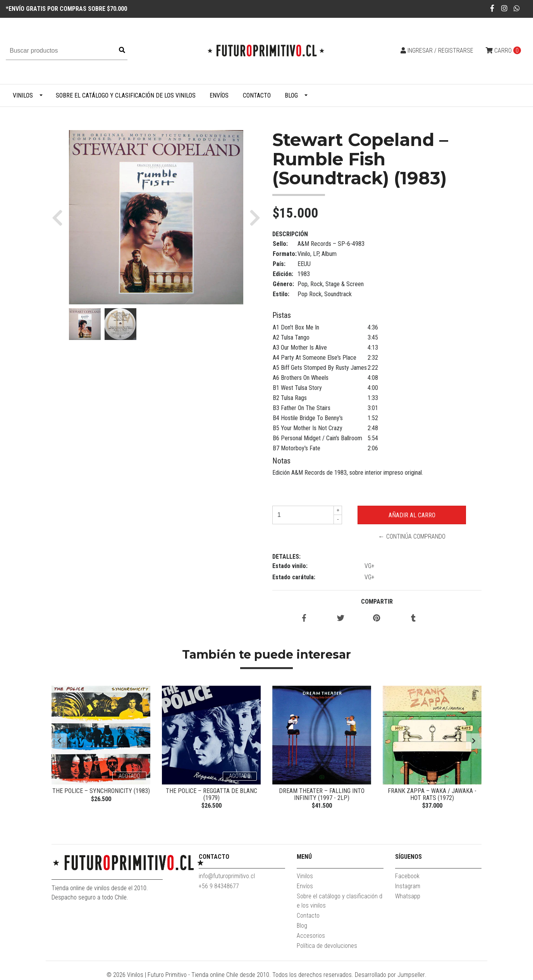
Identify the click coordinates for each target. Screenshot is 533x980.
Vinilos (23, 95)
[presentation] (59, 741)
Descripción (290, 234)
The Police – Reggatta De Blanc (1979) (211, 794)
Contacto (257, 95)
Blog (291, 95)
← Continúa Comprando (412, 536)
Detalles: (286, 557)
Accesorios (311, 936)
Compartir (377, 602)
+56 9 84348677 (219, 886)
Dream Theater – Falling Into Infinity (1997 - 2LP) (322, 794)
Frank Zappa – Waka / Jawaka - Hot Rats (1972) (432, 794)
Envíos (219, 95)
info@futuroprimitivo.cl (227, 876)
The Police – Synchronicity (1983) (101, 791)
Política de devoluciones (327, 946)
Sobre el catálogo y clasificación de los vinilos (126, 95)
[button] (60, 217)
